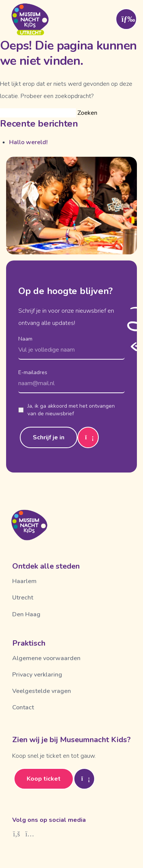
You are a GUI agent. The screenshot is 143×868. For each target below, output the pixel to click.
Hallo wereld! (28, 142)
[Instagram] (30, 834)
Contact (23, 707)
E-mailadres (33, 372)
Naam (25, 339)
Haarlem (24, 581)
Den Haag (26, 614)
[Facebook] (17, 834)
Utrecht (23, 598)
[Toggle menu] (126, 19)
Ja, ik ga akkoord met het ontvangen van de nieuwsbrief (67, 410)
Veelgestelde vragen (42, 691)
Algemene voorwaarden (46, 658)
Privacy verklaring (37, 675)
